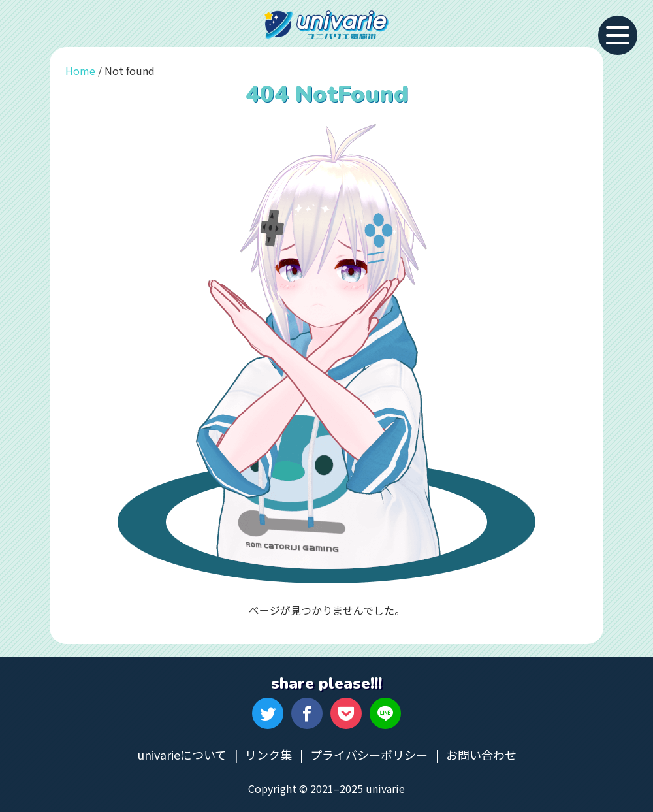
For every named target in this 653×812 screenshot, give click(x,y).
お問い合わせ (481, 755)
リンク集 (268, 755)
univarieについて (182, 755)
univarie (326, 25)
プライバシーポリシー (369, 755)
